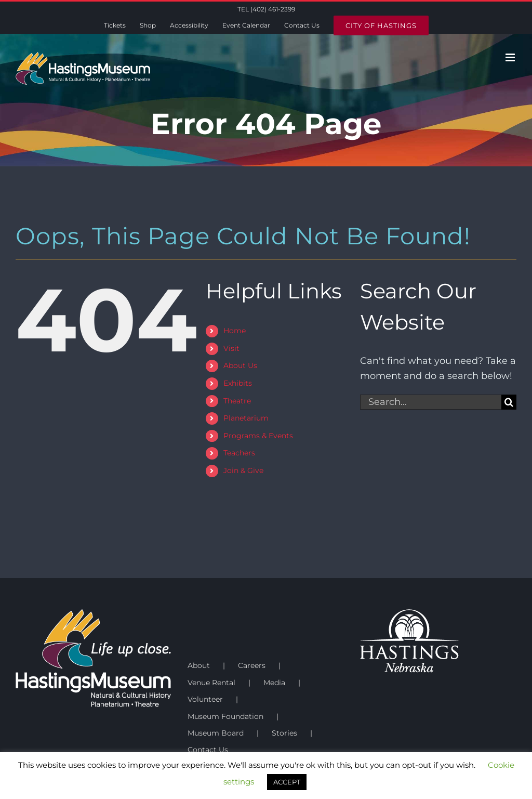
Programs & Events (258, 436)
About (199, 665)
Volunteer (205, 699)
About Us (240, 365)
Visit (231, 348)
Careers (252, 665)
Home (235, 331)
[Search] (509, 402)
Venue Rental (211, 683)
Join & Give (243, 470)
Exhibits (238, 383)
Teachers (239, 453)
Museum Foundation (225, 716)
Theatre (237, 401)
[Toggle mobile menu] (511, 57)
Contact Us (208, 750)
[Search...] (431, 402)
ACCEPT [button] (287, 782)
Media (274, 683)
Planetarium (246, 418)
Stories (284, 733)
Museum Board (216, 733)
